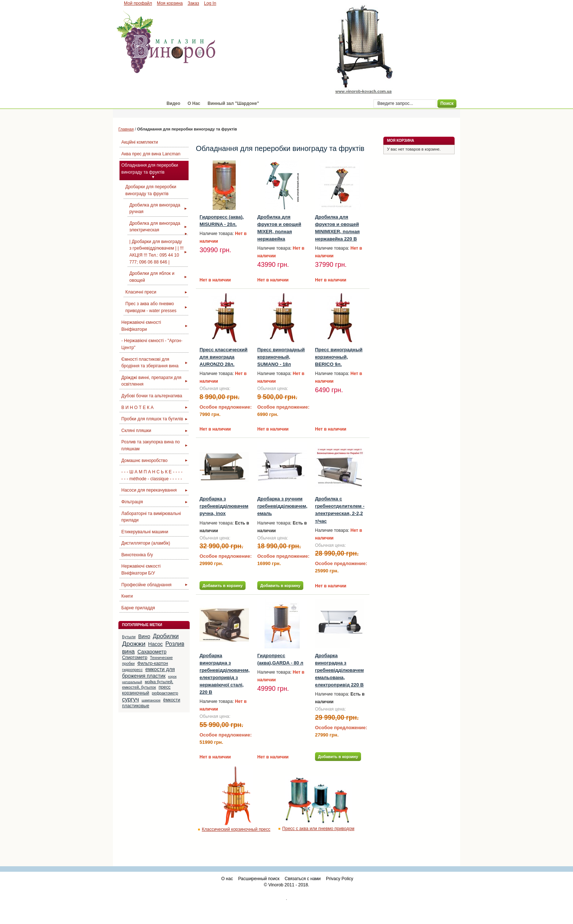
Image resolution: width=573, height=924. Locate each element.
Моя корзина (170, 3)
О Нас (194, 103)
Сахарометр (152, 652)
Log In (210, 3)
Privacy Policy (340, 879)
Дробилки (166, 636)
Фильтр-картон (153, 663)
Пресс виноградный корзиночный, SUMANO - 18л (281, 357)
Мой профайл (138, 3)
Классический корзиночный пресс (236, 829)
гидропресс (132, 670)
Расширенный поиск (259, 879)
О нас (227, 879)
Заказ (193, 3)
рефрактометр (165, 693)
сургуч (130, 699)
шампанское (151, 700)
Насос (155, 644)
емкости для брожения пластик (148, 673)
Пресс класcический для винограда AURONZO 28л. (223, 357)
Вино (144, 636)
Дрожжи (134, 644)
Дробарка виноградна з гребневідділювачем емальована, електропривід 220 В (339, 670)
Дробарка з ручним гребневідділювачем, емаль (282, 506)
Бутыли (129, 637)
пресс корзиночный (146, 690)
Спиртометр (135, 658)
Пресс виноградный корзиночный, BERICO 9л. (339, 357)
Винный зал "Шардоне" (233, 103)
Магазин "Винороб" (138, 103)
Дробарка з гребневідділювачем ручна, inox (224, 506)
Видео (174, 103)
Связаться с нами (303, 879)
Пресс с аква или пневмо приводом (318, 829)
